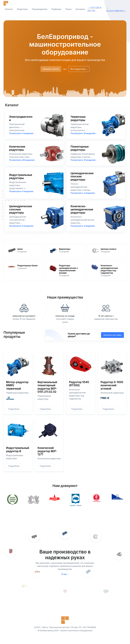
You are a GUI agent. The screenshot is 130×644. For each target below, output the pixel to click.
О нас (65, 574)
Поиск (68, 9)
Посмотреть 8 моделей (22, 226)
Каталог (9, 9)
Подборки (56, 9)
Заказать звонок (51, 69)
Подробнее (14, 409)
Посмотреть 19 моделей (83, 133)
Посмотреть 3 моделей (83, 193)
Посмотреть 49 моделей (22, 160)
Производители (40, 9)
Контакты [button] (80, 9)
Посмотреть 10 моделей (84, 160)
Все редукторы (79, 69)
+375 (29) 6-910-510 (95, 9)
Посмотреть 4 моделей (22, 133)
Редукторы (22, 9)
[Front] (11, 3)
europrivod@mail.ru (116, 9)
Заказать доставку (112, 335)
